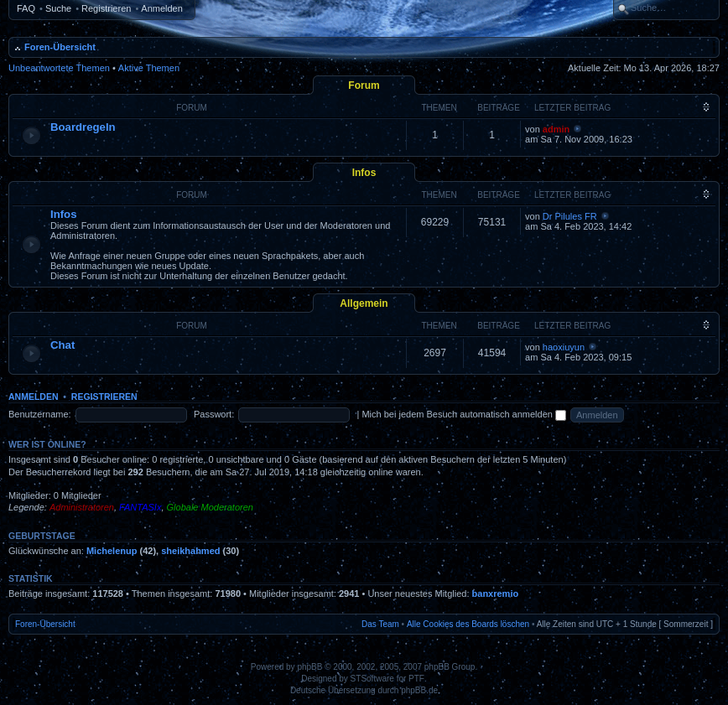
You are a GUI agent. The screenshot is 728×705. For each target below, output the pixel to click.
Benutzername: (40, 414)
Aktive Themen (149, 68)
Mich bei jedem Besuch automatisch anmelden (464, 414)
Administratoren (82, 507)
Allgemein (364, 303)
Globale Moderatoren (210, 507)
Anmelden (162, 8)
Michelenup (112, 551)
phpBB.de (419, 690)
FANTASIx (140, 507)
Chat (62, 345)
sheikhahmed (190, 551)
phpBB (309, 667)
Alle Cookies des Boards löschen (468, 624)
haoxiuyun (564, 347)
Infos (364, 173)
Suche (58, 8)
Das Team (380, 624)
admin (556, 129)
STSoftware (372, 679)
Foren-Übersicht (60, 47)
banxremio (496, 594)
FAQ (26, 8)
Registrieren (106, 8)
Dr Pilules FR (570, 216)
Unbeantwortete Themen (59, 68)
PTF (416, 679)
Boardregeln (83, 127)
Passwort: (214, 414)
